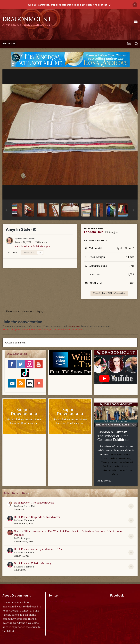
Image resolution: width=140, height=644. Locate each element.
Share (13, 252)
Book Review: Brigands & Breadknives (37, 517)
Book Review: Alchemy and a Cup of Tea (38, 549)
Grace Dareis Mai (26, 506)
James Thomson (26, 520)
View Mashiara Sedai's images (32, 246)
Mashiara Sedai (26, 239)
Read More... (105, 481)
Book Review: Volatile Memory (33, 563)
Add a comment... (16, 343)
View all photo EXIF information (109, 293)
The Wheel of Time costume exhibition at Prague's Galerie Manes (116, 450)
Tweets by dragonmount (63, 601)
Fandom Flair (94, 232)
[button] (6, 210)
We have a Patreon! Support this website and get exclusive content (67, 5)
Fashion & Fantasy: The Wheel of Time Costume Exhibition (113, 436)
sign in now (74, 326)
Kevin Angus (24, 538)
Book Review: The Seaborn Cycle (34, 503)
